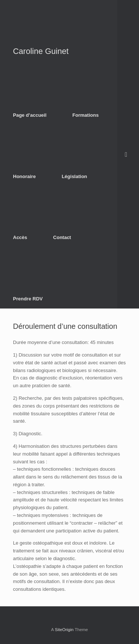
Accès (20, 237)
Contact (62, 237)
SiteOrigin (64, 630)
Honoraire (24, 176)
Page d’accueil (30, 115)
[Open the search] (128, 154)
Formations (85, 115)
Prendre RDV (28, 299)
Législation (74, 176)
